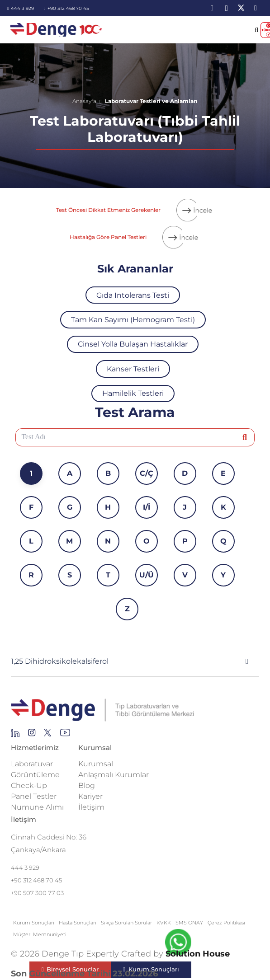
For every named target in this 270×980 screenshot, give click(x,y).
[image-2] (57, 30)
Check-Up (29, 785)
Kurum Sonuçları (34, 923)
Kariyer (90, 796)
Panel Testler (34, 796)
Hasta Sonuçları (78, 923)
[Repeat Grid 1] (135, 710)
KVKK (164, 923)
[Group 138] (32, 735)
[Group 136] (65, 735)
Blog (87, 785)
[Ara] (245, 437)
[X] (241, 8)
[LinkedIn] (212, 8)
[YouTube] (256, 8)
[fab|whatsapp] (178, 944)
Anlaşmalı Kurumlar (114, 775)
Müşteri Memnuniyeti (40, 934)
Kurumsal (96, 764)
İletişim (91, 807)
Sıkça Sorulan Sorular (126, 923)
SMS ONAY (189, 923)
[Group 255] (48, 735)
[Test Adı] (135, 437)
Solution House (198, 954)
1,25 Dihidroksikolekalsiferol (60, 661)
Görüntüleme (35, 775)
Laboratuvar (32, 764)
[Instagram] (227, 8)
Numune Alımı (37, 807)
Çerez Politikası (226, 923)
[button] (257, 30)
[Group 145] (15, 735)
